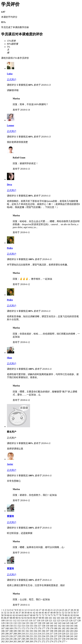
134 (23, 623)
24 (60, 610)
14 (32, 610)
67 (29, 615)
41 (32, 613)
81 (69, 615)
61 (11, 615)
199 (56, 631)
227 (15, 636)
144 (64, 623)
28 (72, 610)
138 (40, 623)
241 (72, 636)
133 (19, 623)
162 (60, 626)
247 (19, 639)
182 (64, 628)
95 (32, 618)
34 (11, 613)
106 (71, 618)
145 (68, 623)
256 (56, 639)
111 (11, 621)
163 (64, 626)
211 (27, 634)
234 (44, 636)
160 (52, 626)
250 (32, 639)
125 (67, 621)
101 (51, 618)
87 (8, 618)
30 (78, 610)
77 (58, 615)
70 (37, 615)
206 (7, 634)
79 (63, 615)
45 (43, 613)
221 (68, 634)
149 (7, 626)
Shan (9, 358)
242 (76, 636)
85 (3, 618)
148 (3, 626)
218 (56, 634)
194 (36, 631)
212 (31, 634)
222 (72, 634)
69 (34, 615)
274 (52, 641)
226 (11, 636)
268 (27, 641)
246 (15, 639)
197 (48, 631)
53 (66, 613)
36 (17, 613)
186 (3, 631)
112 (15, 621)
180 (56, 628)
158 (44, 626)
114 (23, 621)
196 (44, 631)
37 (20, 613)
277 (64, 641)
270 (36, 641)
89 (14, 618)
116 (31, 621)
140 (48, 623)
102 (55, 618)
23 (58, 610)
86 (5, 618)
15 (34, 610)
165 (72, 626)
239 (64, 636)
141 (52, 623)
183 (68, 628)
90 (17, 618)
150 (11, 626)
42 (34, 613)
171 (19, 628)
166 (76, 626)
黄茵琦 (10, 516)
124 (63, 621)
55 (72, 613)
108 (79, 618)
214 (39, 634)
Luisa (10, 74)
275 (56, 641)
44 (40, 613)
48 (52, 613)
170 (15, 628)
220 (64, 634)
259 (68, 639)
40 (29, 613)
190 (19, 631)
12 (26, 610)
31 (3, 613)
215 (44, 634)
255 (52, 639)
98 (40, 618)
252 (40, 639)
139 (44, 623)
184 (72, 628)
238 (60, 636)
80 (66, 615)
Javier (10, 464)
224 (3, 636)
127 (75, 621)
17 (40, 610)
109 (3, 621)
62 (14, 615)
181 (60, 628)
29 (75, 610)
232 (36, 636)
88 (11, 618)
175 (36, 628)
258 (64, 639)
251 (36, 639)
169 (11, 628)
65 (23, 615)
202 (68, 631)
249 (27, 639)
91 (20, 618)
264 (11, 641)
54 (69, 613)
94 (29, 618)
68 (32, 615)
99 (43, 618)
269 (32, 641)
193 (32, 631)
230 (27, 636)
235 (48, 636)
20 (49, 610)
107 (75, 618)
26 (66, 610)
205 (3, 634)
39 (26, 613)
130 (7, 623)
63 (17, 615)
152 (19, 626)
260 (72, 639)
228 (19, 636)
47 (49, 613)
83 (75, 615)
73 (46, 615)
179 (52, 628)
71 (40, 615)
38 (23, 613)
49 (55, 613)
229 (23, 636)
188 (11, 631)
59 (5, 615)
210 (23, 634)
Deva (9, 184)
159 (48, 626)
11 (23, 610)
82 (72, 615)
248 (23, 639)
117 (35, 621)
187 (7, 631)
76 (55, 615)
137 (36, 623)
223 (76, 634)
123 (59, 621)
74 (49, 615)
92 (23, 618)
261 (76, 639)
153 (23, 626)
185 (76, 628)
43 (37, 613)
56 (75, 613)
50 (58, 613)
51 (60, 613)
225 (7, 636)
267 (23, 641)
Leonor (11, 125)
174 (32, 628)
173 (27, 628)
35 (14, 613)
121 (51, 621)
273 (48, 641)
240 (68, 636)
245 (11, 639)
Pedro (10, 248)
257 (60, 639)
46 (46, 613)
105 (67, 618)
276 (60, 641)
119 (43, 621)
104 (63, 618)
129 (3, 623)
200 (60, 631)
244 (7, 639)
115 (27, 621)
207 (11, 634)
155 (32, 626)
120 (47, 621)
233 (40, 636)
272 (44, 641)
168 (7, 628)
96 (34, 618)
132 (15, 623)
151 (15, 626)
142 (56, 623)
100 (47, 618)
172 (23, 628)
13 (29, 610)
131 (11, 623)
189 (15, 631)
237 (56, 636)
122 (55, 621)
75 (52, 615)
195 (40, 631)
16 (37, 610)
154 (27, 626)
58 (3, 615)
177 (44, 628)
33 (8, 613)
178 (48, 628)
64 (20, 615)
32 (5, 613)
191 (23, 631)
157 (40, 626)
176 (40, 628)
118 (39, 621)
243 (3, 639)
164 (68, 626)
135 (27, 623)
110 (7, 621)
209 (19, 634)
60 (8, 615)
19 (46, 610)
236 (52, 636)
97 (37, 618)
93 (26, 618)
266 (19, 641)
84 (78, 615)
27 (69, 610)
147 (76, 623)
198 (52, 631)
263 (7, 641)
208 (15, 634)
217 (52, 634)
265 (15, 641)
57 (78, 613)
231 (32, 636)
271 (40, 641)
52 (63, 613)
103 (59, 618)
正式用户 (12, 79)
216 (48, 634)
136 (32, 623)
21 (52, 610)
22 (55, 610)
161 (56, 626)
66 (26, 615)
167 (3, 628)
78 (60, 615)
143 (60, 623)
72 (43, 615)
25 (63, 610)
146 (72, 623)
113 (19, 621)
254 (48, 639)
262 (3, 641)
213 (35, 634)
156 (36, 626)
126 (71, 621)
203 (72, 631)
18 (43, 610)
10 (20, 610)
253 (44, 639)
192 (27, 631)
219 (60, 634)
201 (64, 631)
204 (76, 631)
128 (79, 621)
